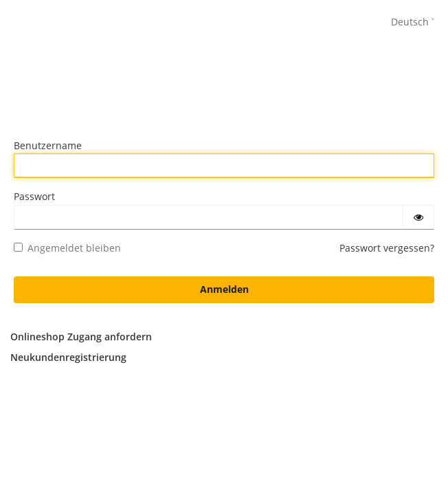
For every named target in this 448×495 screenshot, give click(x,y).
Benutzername (48, 145)
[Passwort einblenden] (418, 217)
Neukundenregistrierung (68, 357)
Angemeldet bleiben (67, 248)
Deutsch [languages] (410, 22)
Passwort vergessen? (387, 248)
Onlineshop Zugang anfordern (81, 337)
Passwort (34, 196)
